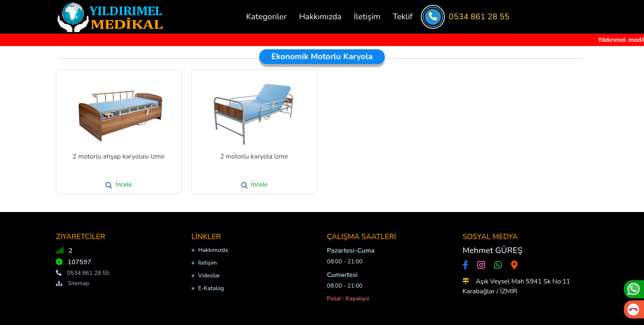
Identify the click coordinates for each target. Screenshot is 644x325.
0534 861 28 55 (479, 17)
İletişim (367, 17)
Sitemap (72, 283)
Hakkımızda (320, 17)
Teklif (402, 17)
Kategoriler (266, 17)
